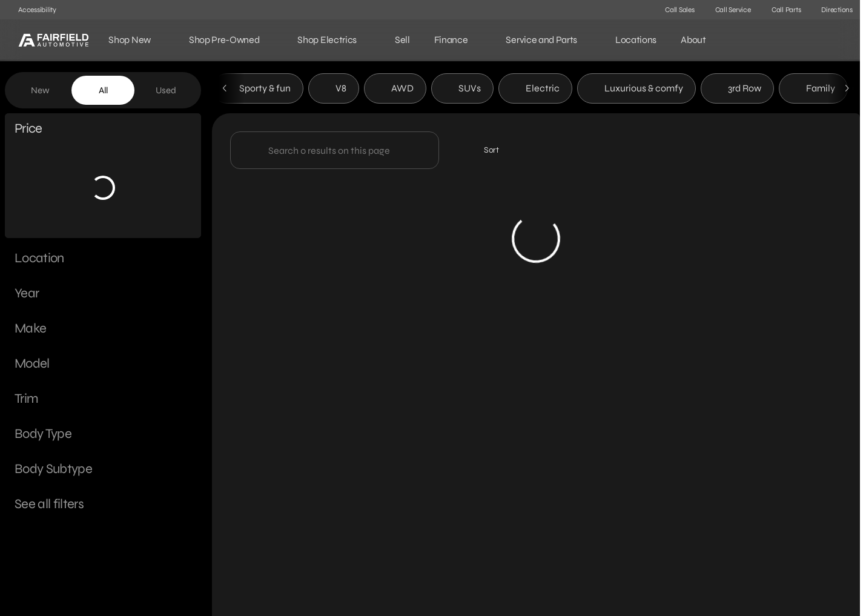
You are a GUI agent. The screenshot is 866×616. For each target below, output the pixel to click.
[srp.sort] (485, 152)
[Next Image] (847, 90)
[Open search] (832, 40)
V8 (334, 90)
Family (813, 90)
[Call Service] (728, 10)
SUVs (462, 90)
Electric (535, 90)
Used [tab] (166, 90)
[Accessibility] (32, 10)
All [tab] (103, 90)
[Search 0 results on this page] (335, 152)
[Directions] (831, 10)
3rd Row (737, 90)
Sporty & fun (258, 90)
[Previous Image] (225, 90)
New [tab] (40, 90)
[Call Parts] (781, 10)
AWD (395, 90)
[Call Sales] (674, 10)
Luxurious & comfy (636, 90)
